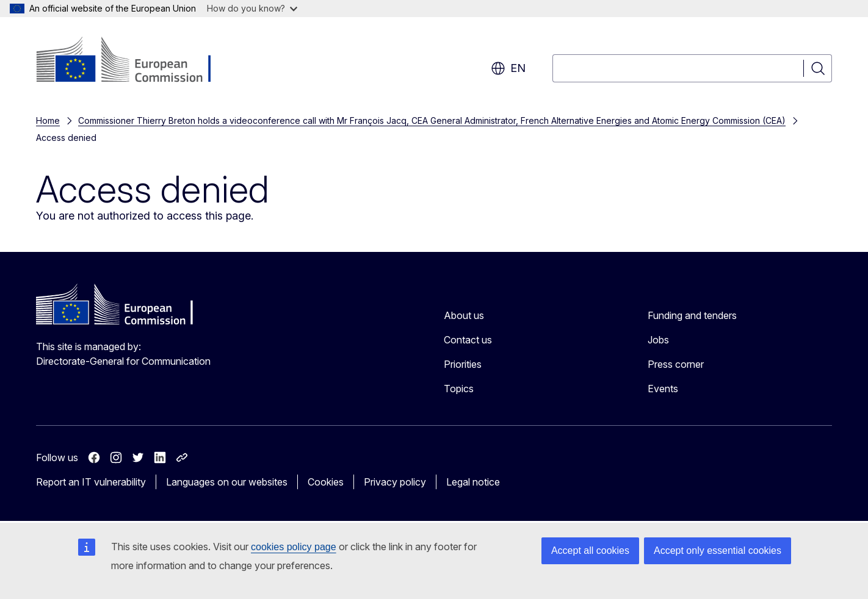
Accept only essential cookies (718, 551)
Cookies (326, 482)
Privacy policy (395, 482)
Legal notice (473, 482)
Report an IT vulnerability (91, 482)
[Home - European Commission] (135, 61)
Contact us (468, 340)
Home (48, 120)
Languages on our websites (227, 482)
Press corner (676, 364)
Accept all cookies (590, 551)
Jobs (658, 340)
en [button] (508, 68)
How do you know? (252, 8)
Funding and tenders (692, 315)
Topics (459, 389)
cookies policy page (294, 547)
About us (464, 315)
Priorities (463, 364)
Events (663, 389)
